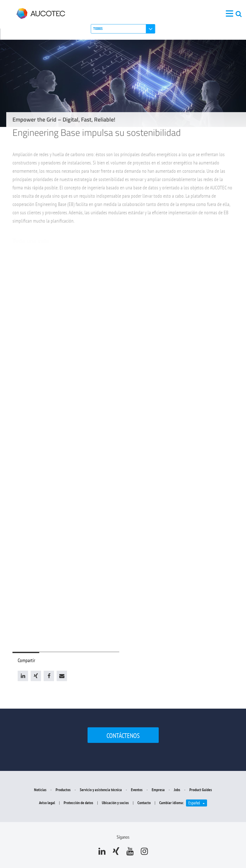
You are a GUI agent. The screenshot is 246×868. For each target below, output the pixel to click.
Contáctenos (123, 736)
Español (198, 803)
